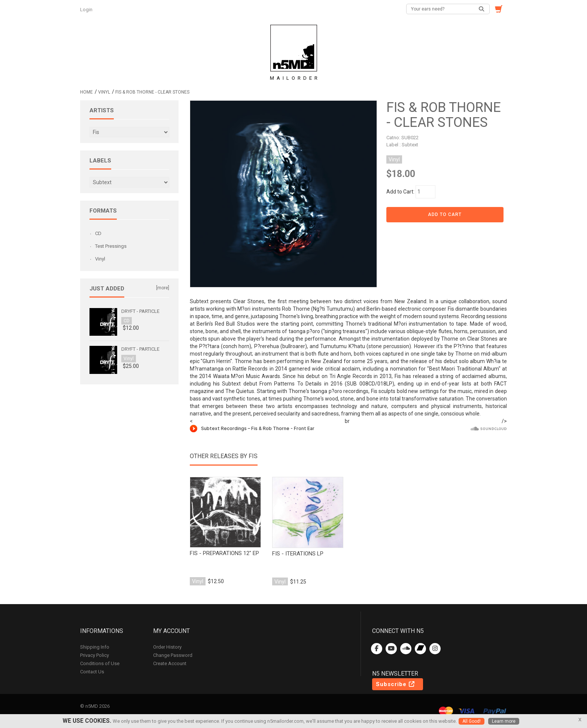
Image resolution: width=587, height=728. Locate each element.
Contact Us (92, 672)
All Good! (472, 721)
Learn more (504, 721)
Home (86, 92)
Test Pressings (111, 246)
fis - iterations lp (298, 554)
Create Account (170, 663)
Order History (167, 647)
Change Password (173, 655)
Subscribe (396, 684)
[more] (163, 288)
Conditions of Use (100, 663)
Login (87, 10)
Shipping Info (95, 647)
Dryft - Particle (140, 311)
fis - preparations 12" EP (224, 553)
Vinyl (104, 92)
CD (98, 233)
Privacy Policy (95, 655)
